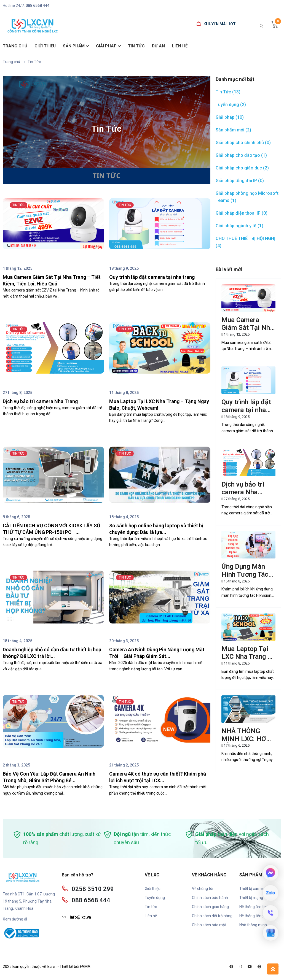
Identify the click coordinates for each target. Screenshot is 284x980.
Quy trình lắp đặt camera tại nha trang (246, 410)
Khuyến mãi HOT (216, 24)
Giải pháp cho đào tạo (241, 155)
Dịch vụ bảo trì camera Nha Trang (243, 492)
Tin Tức (136, 46)
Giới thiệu (153, 889)
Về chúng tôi (203, 889)
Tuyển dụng (231, 105)
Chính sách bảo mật (209, 925)
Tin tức (151, 907)
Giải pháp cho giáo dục (242, 168)
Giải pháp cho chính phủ (243, 143)
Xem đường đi (15, 919)
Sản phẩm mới (233, 130)
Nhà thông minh (253, 925)
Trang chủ (15, 46)
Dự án (158, 46)
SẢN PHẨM (76, 47)
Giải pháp (108, 47)
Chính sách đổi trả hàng (212, 916)
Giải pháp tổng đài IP (240, 181)
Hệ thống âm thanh (256, 907)
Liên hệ (180, 46)
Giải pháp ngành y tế (239, 226)
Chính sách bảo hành (210, 898)
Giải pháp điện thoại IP (242, 213)
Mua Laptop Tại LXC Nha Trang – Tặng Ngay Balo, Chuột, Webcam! (247, 661)
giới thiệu (45, 46)
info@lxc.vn (76, 917)
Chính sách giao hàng (210, 907)
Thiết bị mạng (251, 898)
